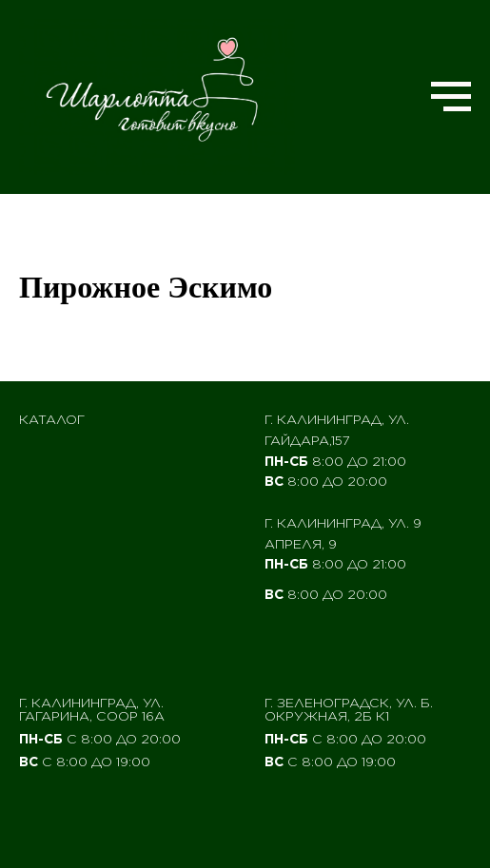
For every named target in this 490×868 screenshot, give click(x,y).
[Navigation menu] (451, 97)
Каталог (52, 419)
